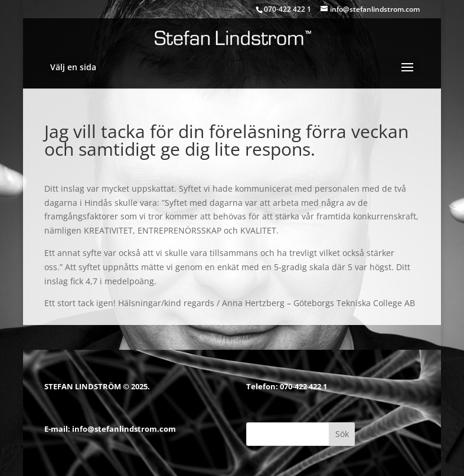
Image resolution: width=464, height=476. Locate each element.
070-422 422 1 (303, 386)
